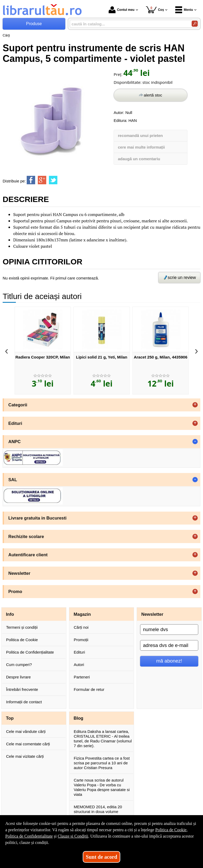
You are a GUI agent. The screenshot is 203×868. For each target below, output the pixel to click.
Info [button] (10, 614)
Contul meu (122, 10)
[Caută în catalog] (195, 24)
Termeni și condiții (22, 627)
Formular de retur (89, 689)
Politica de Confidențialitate (30, 652)
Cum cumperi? (19, 665)
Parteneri (82, 677)
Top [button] (10, 718)
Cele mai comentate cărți (28, 744)
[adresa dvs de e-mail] (169, 645)
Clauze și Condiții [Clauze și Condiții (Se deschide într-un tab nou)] (73, 836)
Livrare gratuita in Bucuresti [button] (38, 518)
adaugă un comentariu (139, 159)
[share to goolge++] (42, 180)
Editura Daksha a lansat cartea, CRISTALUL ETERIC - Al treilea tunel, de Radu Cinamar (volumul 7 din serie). (103, 739)
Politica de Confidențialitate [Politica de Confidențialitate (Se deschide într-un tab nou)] (29, 836)
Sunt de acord (102, 857)
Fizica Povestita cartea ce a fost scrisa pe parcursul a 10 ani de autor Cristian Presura (102, 763)
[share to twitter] (53, 180)
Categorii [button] (18, 405)
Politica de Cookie (22, 640)
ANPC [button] (15, 442)
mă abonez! (169, 661)
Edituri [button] (15, 423)
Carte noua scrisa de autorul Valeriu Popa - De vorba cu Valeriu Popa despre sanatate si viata (102, 787)
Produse (34, 24)
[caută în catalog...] (129, 24)
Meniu (184, 10)
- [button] (195, 442)
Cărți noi (81, 627)
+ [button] (195, 405)
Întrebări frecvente (22, 689)
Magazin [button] (82, 614)
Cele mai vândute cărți (26, 731)
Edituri (79, 652)
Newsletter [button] (19, 573)
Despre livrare (18, 677)
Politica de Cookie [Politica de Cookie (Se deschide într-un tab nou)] (171, 830)
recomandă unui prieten (140, 136)
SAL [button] (13, 480)
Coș (155, 10)
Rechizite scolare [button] (26, 536)
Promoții (81, 640)
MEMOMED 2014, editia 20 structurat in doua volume (98, 809)
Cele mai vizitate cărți (25, 756)
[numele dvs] (169, 630)
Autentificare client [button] (28, 555)
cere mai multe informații (141, 147)
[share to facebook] (31, 180)
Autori (79, 665)
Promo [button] (15, 591)
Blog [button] (79, 718)
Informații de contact (24, 702)
